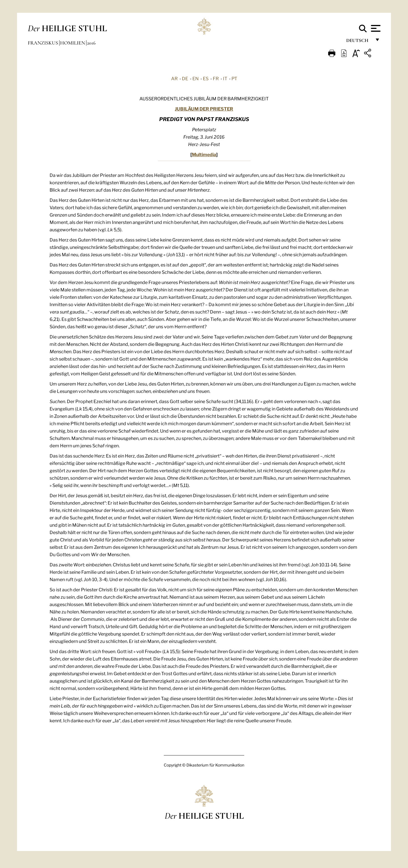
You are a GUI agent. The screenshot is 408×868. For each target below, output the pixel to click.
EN (195, 78)
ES (206, 78)
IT (225, 78)
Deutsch (359, 42)
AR (174, 78)
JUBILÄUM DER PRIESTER (204, 108)
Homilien (73, 43)
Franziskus (43, 43)
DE (185, 78)
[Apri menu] (375, 28)
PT (234, 78)
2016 (91, 43)
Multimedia (204, 154)
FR (216, 78)
